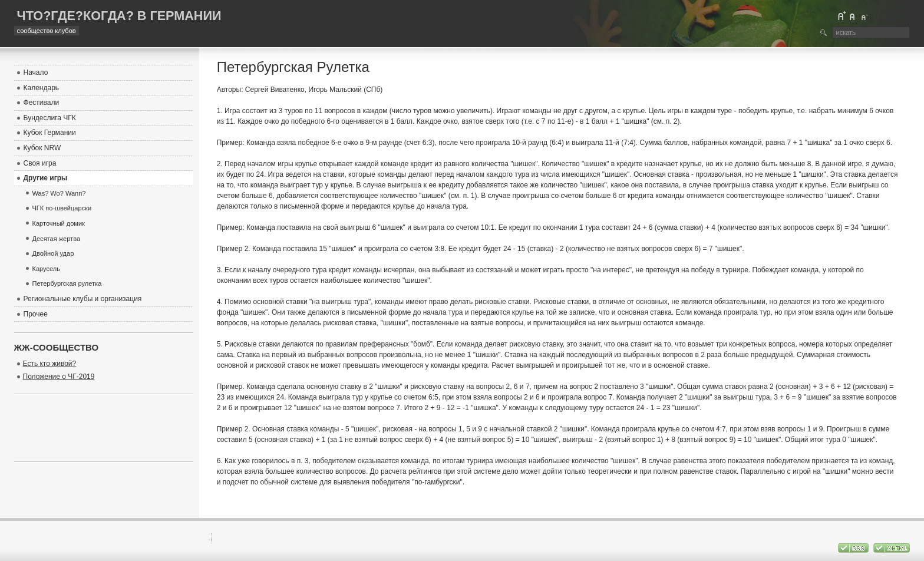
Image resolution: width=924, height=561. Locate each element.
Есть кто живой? (50, 364)
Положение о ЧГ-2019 (59, 377)
